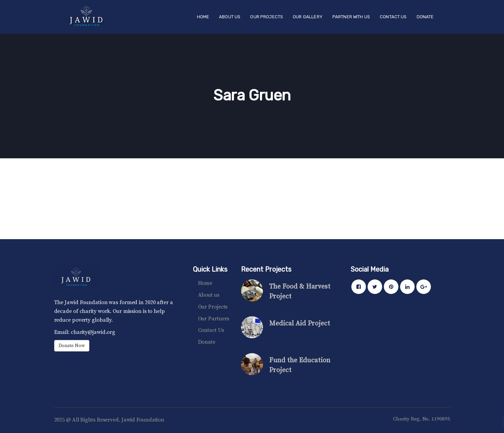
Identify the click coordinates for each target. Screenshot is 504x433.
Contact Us (211, 330)
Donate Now (72, 346)
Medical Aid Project (300, 324)
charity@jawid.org (92, 332)
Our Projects (213, 307)
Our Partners (214, 319)
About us (209, 295)
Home (205, 283)
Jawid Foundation (143, 420)
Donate (207, 342)
